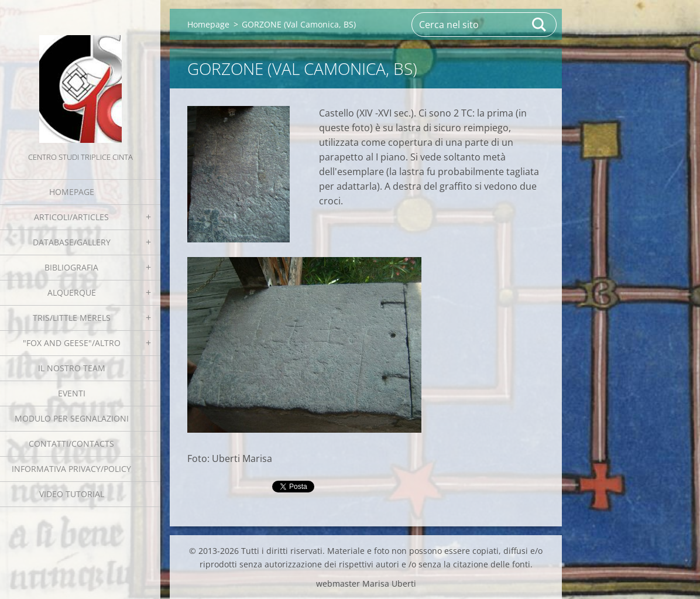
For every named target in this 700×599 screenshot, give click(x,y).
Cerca (540, 25)
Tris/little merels (72, 318)
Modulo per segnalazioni (72, 418)
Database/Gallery (72, 242)
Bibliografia (71, 267)
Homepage (72, 192)
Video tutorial (72, 494)
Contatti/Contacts (71, 444)
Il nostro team (72, 368)
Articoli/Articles (71, 217)
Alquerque (72, 292)
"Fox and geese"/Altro (72, 343)
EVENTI (72, 393)
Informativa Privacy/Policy (71, 469)
